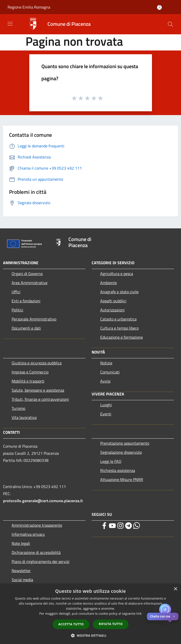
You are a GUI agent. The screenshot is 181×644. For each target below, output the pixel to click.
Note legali (21, 543)
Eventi (106, 414)
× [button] (175, 589)
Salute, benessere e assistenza (38, 390)
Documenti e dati (26, 328)
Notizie (106, 363)
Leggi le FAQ (111, 461)
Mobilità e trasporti (28, 381)
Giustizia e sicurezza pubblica (37, 363)
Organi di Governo (27, 274)
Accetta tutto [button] (71, 624)
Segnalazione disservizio (121, 452)
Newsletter (21, 571)
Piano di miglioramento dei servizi (41, 561)
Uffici (16, 292)
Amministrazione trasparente (37, 525)
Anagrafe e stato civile (119, 292)
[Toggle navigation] (10, 24)
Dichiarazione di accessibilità (36, 552)
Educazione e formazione (122, 337)
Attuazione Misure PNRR (122, 479)
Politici (17, 310)
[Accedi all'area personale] (159, 7)
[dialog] (90, 614)
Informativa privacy (28, 534)
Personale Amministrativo (34, 319)
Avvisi (105, 381)
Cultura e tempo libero (119, 328)
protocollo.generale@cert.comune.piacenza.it (43, 501)
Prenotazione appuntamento (125, 443)
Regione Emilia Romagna (29, 7)
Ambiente (109, 283)
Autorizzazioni (112, 310)
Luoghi (106, 405)
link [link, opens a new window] (139, 614)
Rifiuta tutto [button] (111, 624)
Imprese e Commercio (30, 372)
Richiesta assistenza (118, 470)
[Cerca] (170, 24)
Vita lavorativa (24, 417)
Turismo (18, 408)
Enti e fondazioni (26, 301)
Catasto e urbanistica (118, 319)
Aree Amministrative (30, 283)
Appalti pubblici (113, 301)
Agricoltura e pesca (117, 274)
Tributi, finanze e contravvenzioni (40, 399)
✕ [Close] (174, 617)
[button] (91, 635)
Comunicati (110, 372)
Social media (22, 580)
